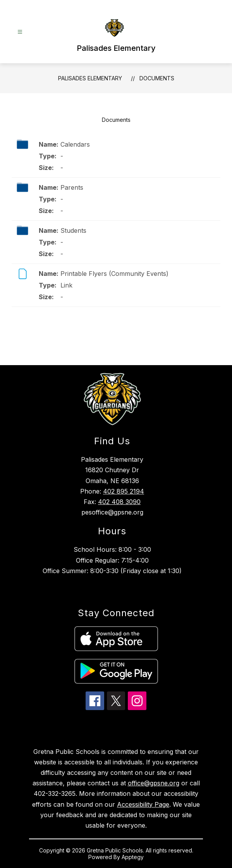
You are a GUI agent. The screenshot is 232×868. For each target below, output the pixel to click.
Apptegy (133, 857)
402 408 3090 (119, 502)
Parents (72, 187)
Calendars (75, 144)
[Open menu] (20, 32)
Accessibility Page (143, 804)
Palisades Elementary (90, 78)
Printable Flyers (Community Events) (114, 274)
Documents (157, 78)
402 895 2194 (124, 491)
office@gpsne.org (154, 783)
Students (73, 230)
